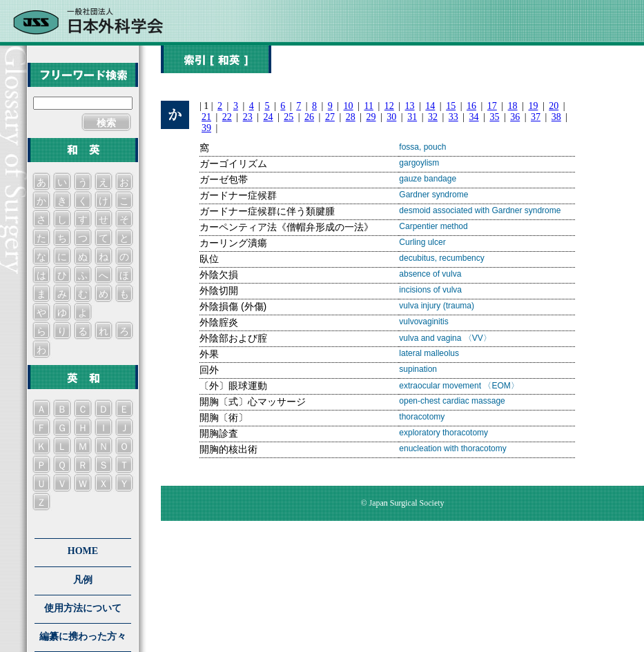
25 (289, 117)
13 (410, 106)
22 (227, 117)
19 (533, 106)
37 (536, 117)
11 (368, 106)
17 (492, 106)
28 (351, 117)
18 (513, 106)
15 (451, 106)
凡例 (83, 580)
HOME (83, 551)
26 (309, 117)
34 (474, 117)
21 (206, 117)
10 (349, 106)
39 (206, 128)
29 (371, 117)
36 (515, 117)
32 (433, 117)
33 (453, 117)
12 (389, 106)
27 (330, 117)
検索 (106, 123)
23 (248, 117)
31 (412, 117)
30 (391, 117)
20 (554, 106)
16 (471, 106)
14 (430, 106)
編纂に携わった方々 (83, 636)
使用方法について (83, 608)
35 (494, 117)
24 (268, 117)
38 (556, 117)
